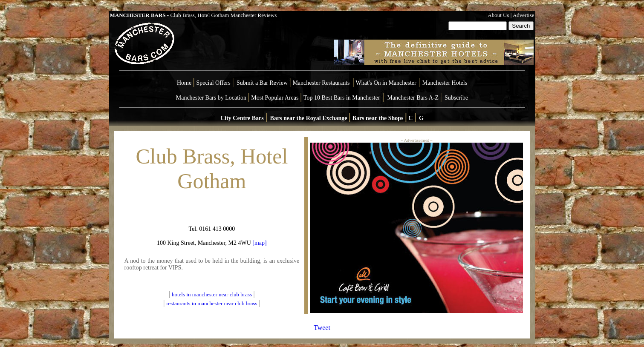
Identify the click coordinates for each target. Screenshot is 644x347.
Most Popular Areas (275, 98)
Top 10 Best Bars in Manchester (342, 98)
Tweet (322, 328)
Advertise (524, 15)
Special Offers (214, 83)
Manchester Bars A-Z (413, 98)
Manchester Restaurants (321, 83)
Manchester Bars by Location (211, 98)
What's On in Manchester (386, 83)
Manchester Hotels (445, 83)
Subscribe (456, 98)
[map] (259, 243)
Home (184, 83)
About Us (498, 15)
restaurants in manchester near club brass (212, 303)
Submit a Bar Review (262, 83)
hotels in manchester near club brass (212, 294)
